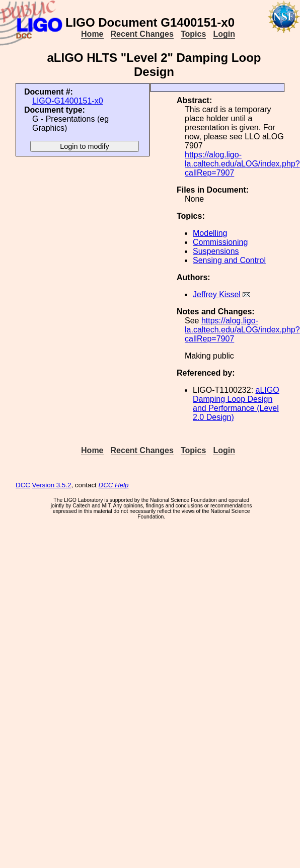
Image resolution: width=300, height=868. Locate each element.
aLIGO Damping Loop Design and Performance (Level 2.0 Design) (236, 404)
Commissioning (220, 242)
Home (92, 34)
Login (224, 34)
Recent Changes (142, 34)
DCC (23, 485)
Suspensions (216, 251)
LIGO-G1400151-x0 (68, 101)
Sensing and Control (229, 260)
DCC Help (114, 485)
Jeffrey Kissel (217, 294)
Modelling (210, 233)
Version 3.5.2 (52, 485)
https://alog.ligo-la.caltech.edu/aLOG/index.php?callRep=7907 (242, 164)
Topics (193, 34)
